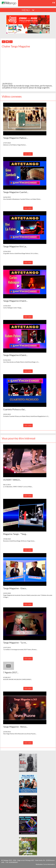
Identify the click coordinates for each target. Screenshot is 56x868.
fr (54, 3)
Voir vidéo (28, 154)
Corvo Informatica (49, 864)
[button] (25, 119)
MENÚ (28, 10)
